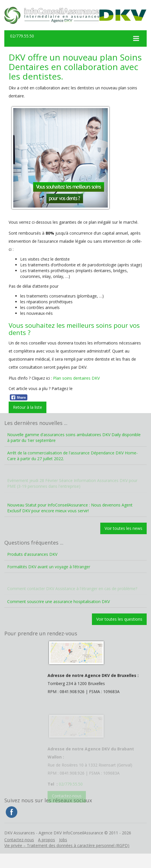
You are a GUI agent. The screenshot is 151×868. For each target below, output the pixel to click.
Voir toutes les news (123, 528)
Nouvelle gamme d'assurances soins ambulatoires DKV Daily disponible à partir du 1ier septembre (74, 437)
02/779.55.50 (22, 36)
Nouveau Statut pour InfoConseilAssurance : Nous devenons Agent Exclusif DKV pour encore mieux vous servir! (70, 508)
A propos (47, 847)
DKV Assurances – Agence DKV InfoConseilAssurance (52, 15)
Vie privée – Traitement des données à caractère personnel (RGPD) (67, 853)
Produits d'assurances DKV (32, 554)
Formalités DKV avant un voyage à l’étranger (49, 574)
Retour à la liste (28, 407)
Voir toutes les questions (119, 619)
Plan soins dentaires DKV (76, 378)
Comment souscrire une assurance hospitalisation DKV (58, 601)
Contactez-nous (19, 847)
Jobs (63, 847)
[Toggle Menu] (136, 38)
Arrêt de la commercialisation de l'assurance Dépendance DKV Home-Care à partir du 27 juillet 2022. (72, 463)
